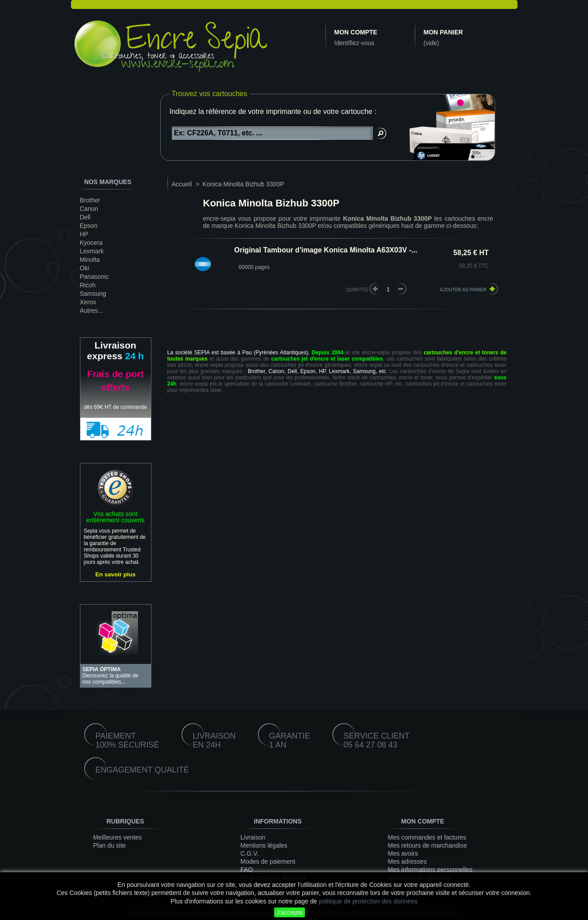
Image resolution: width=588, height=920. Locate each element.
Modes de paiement (268, 861)
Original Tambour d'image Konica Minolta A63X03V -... (326, 250)
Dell (85, 217)
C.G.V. (250, 853)
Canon (89, 209)
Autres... (92, 311)
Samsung (93, 294)
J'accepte (290, 912)
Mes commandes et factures (427, 837)
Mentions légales (264, 845)
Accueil (182, 184)
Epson (89, 226)
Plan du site (110, 845)
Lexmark (92, 251)
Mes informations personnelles (430, 870)
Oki (85, 268)
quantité (357, 290)
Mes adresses (407, 861)
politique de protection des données (368, 901)
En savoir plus (115, 574)
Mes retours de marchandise (427, 845)
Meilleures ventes (118, 837)
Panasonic (94, 277)
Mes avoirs (403, 853)
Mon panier (443, 32)
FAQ (247, 870)
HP (84, 234)
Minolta (90, 260)
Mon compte (356, 32)
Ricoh (88, 285)
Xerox (88, 302)
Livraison (253, 837)
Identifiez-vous (354, 43)
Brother (90, 200)
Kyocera (91, 243)
